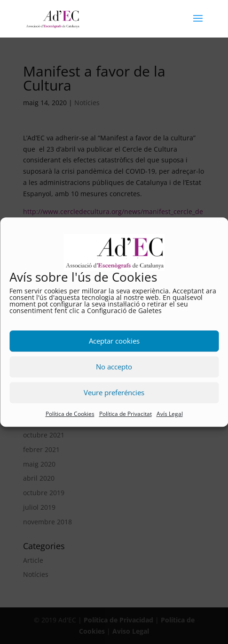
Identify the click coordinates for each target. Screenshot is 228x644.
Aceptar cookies (114, 341)
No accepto (114, 367)
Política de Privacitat (126, 414)
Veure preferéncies (114, 393)
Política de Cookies (70, 414)
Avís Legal (170, 414)
